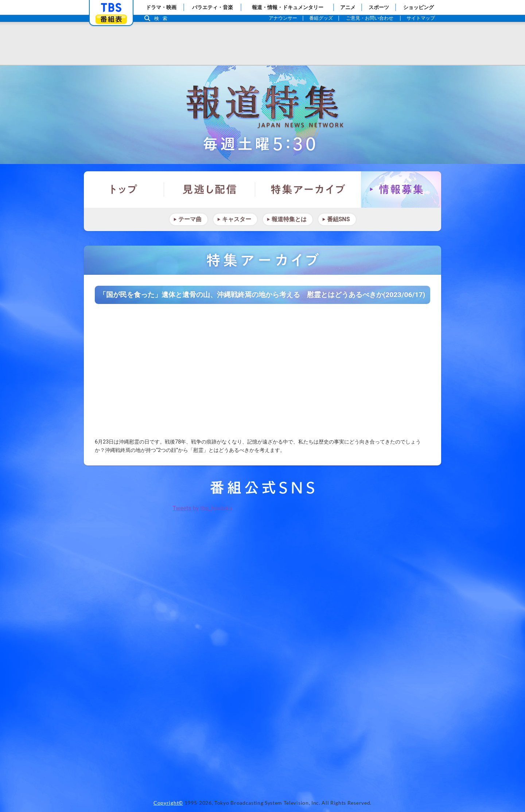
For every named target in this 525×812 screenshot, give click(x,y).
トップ (124, 190)
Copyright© (168, 803)
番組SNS (339, 219)
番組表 (111, 19)
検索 (163, 18)
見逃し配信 (210, 190)
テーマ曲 (190, 219)
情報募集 (401, 190)
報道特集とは (289, 219)
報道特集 (262, 115)
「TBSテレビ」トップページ (111, 8)
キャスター (237, 219)
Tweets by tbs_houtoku (202, 508)
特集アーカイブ (308, 190)
